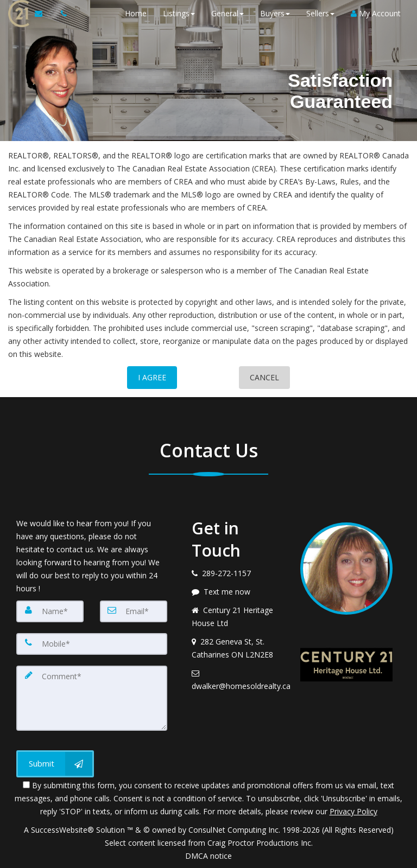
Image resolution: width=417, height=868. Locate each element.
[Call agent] (61, 14)
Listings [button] (179, 13)
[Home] (17, 14)
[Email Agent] (44, 14)
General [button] (228, 13)
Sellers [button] (320, 13)
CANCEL (264, 377)
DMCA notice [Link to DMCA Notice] (208, 856)
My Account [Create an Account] (376, 13)
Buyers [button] (275, 13)
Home (136, 13)
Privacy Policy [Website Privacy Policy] (353, 811)
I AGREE (152, 377)
